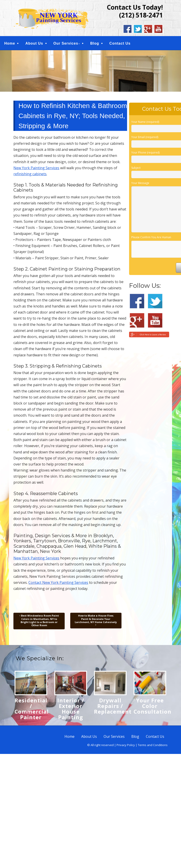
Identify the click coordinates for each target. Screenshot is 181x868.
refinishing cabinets (30, 174)
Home (10, 43)
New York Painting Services (36, 168)
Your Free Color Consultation (152, 706)
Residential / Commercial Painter (32, 709)
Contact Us (120, 43)
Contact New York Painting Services (58, 582)
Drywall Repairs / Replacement (113, 706)
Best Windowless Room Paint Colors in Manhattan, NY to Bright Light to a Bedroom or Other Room (39, 620)
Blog (95, 43)
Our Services (66, 43)
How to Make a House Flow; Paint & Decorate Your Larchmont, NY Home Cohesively (96, 620)
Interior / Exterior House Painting (71, 709)
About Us (34, 43)
